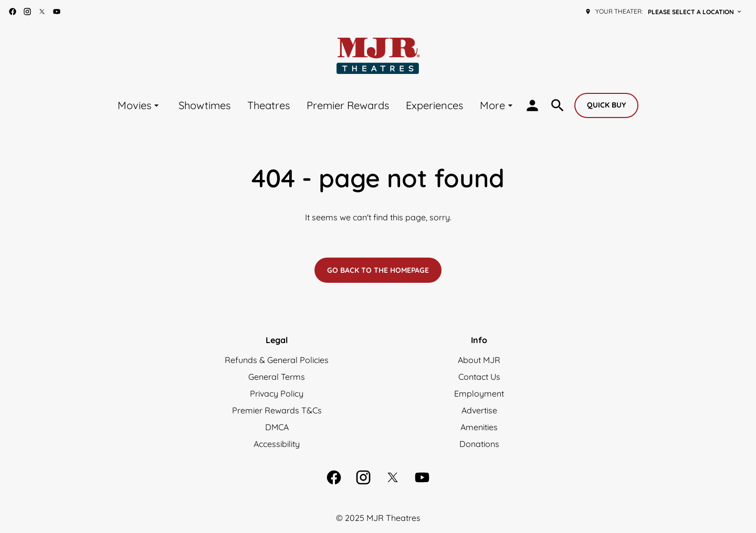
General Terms (277, 377)
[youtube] (57, 12)
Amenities (479, 427)
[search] (558, 105)
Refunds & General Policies (277, 360)
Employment (479, 393)
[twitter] (42, 12)
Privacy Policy (277, 393)
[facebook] (13, 12)
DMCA (277, 427)
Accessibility (277, 444)
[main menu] (317, 105)
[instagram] (27, 12)
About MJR (479, 360)
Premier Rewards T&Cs (277, 410)
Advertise (479, 410)
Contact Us (479, 377)
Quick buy (606, 105)
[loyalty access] (532, 105)
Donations (479, 444)
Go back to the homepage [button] (378, 270)
